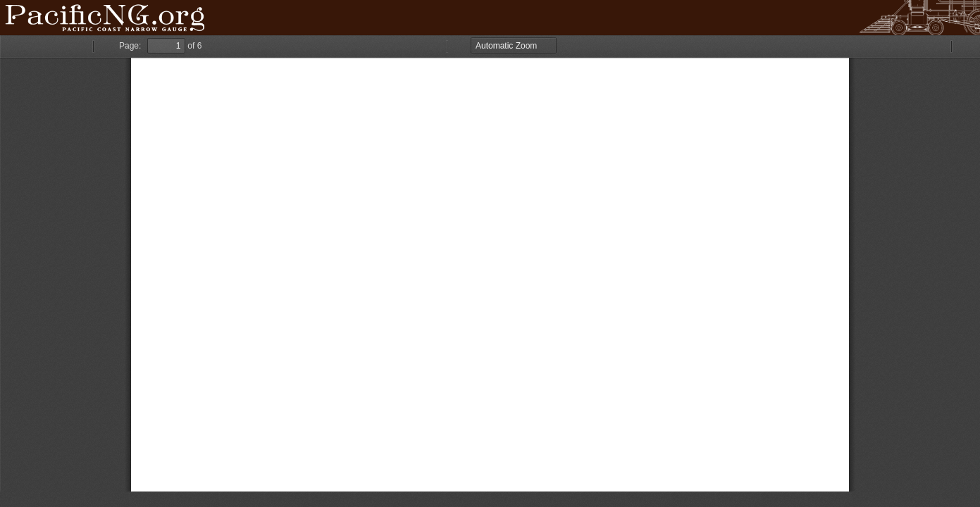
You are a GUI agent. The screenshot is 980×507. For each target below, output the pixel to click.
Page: (130, 46)
